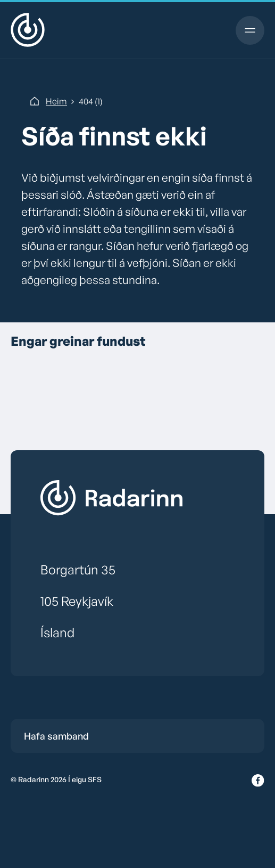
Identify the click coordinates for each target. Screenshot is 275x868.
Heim (56, 101)
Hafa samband (56, 736)
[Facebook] (258, 781)
